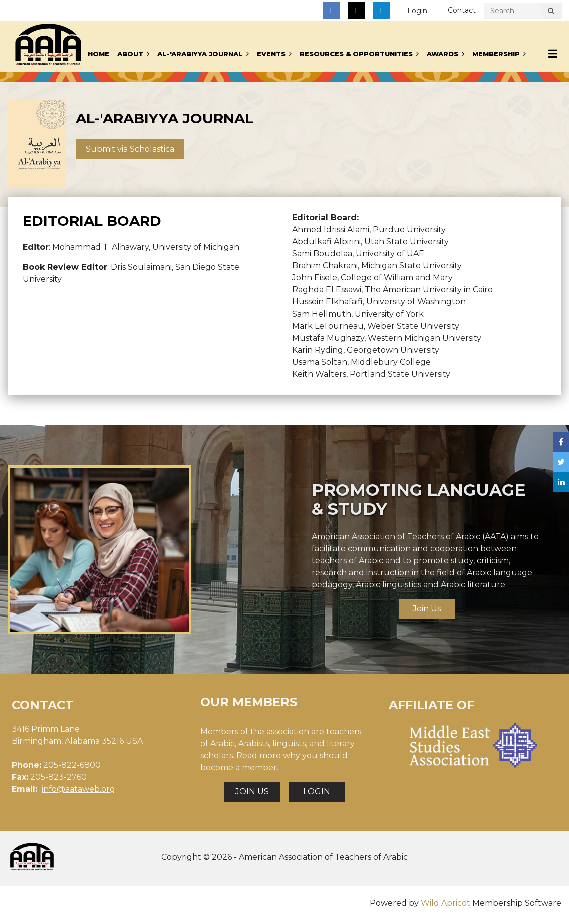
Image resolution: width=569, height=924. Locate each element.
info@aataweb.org (78, 789)
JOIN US (252, 792)
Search (551, 12)
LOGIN (317, 792)
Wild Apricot (446, 903)
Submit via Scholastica (130, 149)
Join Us (427, 609)
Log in (417, 11)
